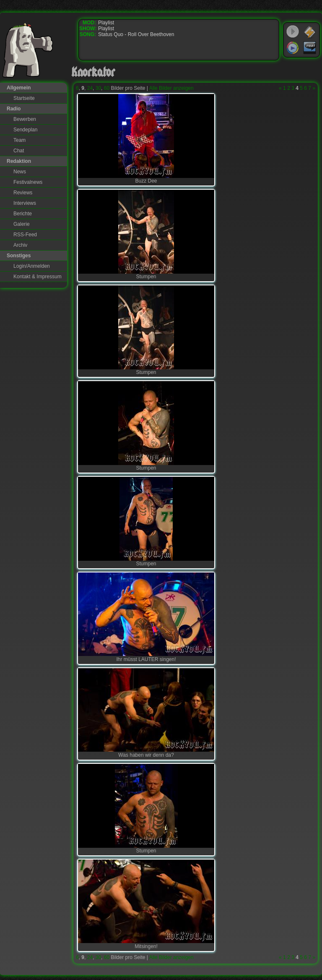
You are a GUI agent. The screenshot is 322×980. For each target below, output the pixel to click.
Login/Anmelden (32, 266)
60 (107, 88)
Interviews (25, 203)
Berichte (23, 214)
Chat (19, 151)
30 (98, 88)
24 (90, 88)
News (20, 172)
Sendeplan (25, 130)
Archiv (20, 245)
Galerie (22, 224)
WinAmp (310, 32)
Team (19, 140)
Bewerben (25, 119)
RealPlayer (310, 48)
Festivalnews (28, 182)
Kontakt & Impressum (38, 277)
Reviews (23, 193)
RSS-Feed (25, 235)
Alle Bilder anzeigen (171, 88)
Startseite (24, 98)
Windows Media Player (293, 48)
